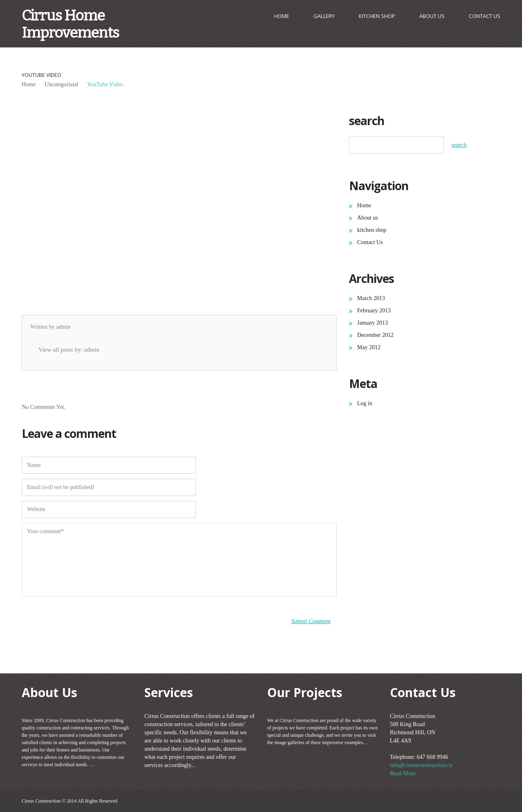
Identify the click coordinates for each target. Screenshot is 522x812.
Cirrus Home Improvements (70, 24)
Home (282, 16)
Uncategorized (61, 84)
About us (432, 16)
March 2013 (371, 298)
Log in (365, 403)
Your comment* (179, 560)
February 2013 (374, 311)
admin (63, 327)
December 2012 (375, 335)
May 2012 (369, 347)
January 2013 (372, 323)
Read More (403, 773)
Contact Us (485, 16)
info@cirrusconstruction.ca (421, 765)
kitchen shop (377, 16)
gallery (324, 16)
